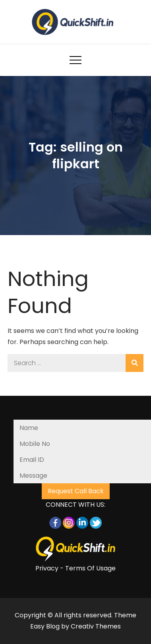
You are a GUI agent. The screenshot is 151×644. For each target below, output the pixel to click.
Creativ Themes (96, 626)
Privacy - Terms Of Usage (75, 568)
